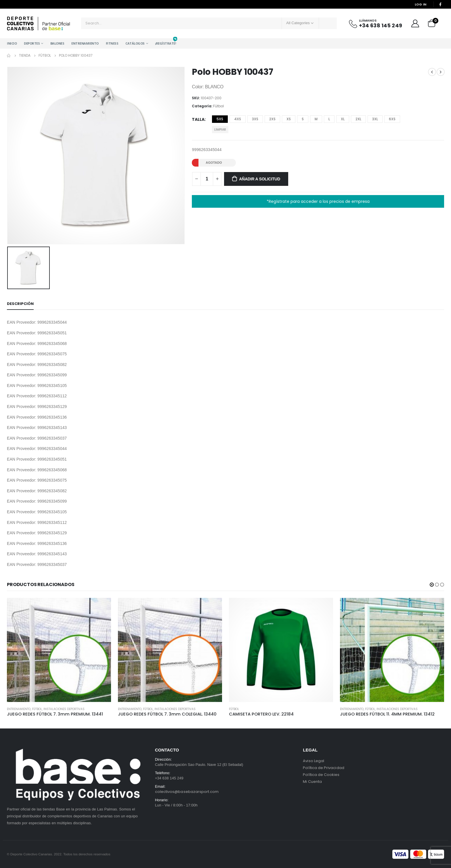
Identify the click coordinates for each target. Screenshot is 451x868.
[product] (59, 650)
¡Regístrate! (165, 42)
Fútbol (218, 106)
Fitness (112, 43)
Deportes (32, 43)
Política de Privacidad (323, 768)
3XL (375, 119)
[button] (432, 585)
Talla (198, 119)
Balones (57, 43)
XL (343, 119)
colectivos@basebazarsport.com (187, 792)
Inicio (12, 43)
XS (289, 119)
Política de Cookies (321, 775)
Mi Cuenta (312, 782)
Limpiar (220, 129)
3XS (255, 119)
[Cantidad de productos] (207, 179)
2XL (358, 119)
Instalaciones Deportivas (64, 709)
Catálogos (135, 43)
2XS (272, 119)
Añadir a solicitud (260, 179)
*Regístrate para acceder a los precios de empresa (318, 201)
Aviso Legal (314, 761)
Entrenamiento (85, 43)
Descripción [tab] (20, 304)
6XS (392, 119)
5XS (220, 119)
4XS (238, 119)
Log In (421, 4)
